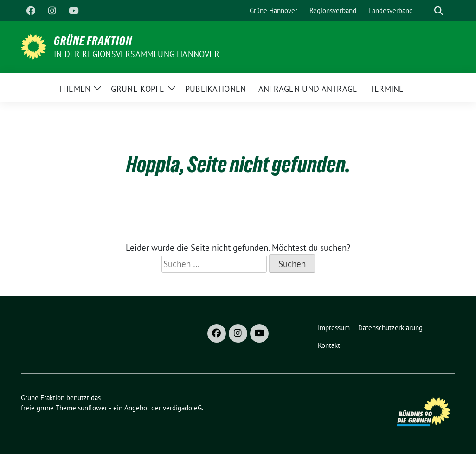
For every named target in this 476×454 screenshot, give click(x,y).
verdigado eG (182, 408)
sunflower (93, 408)
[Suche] (425, 11)
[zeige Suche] (439, 11)
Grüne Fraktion (93, 41)
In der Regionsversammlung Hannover (137, 54)
